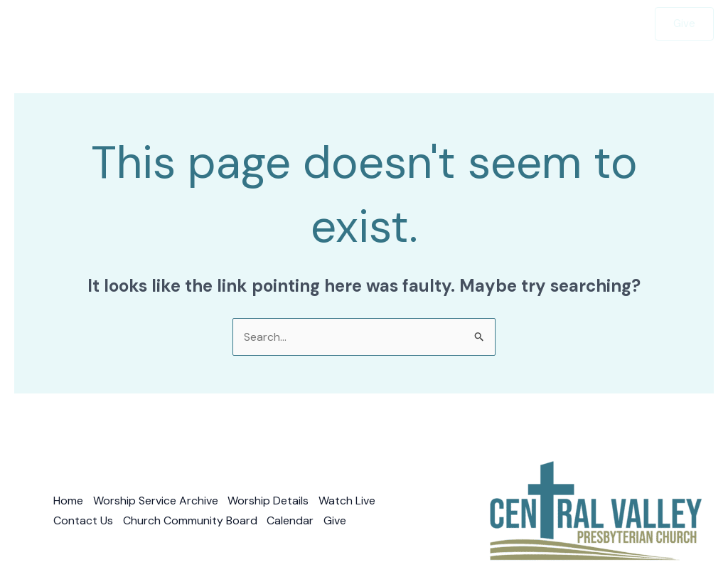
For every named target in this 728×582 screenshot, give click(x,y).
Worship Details (270, 501)
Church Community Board (191, 520)
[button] (329, 24)
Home (131, 24)
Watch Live (555, 24)
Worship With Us (211, 24)
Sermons (306, 24)
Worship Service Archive (156, 501)
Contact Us (474, 24)
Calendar (292, 520)
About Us (390, 24)
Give (618, 24)
